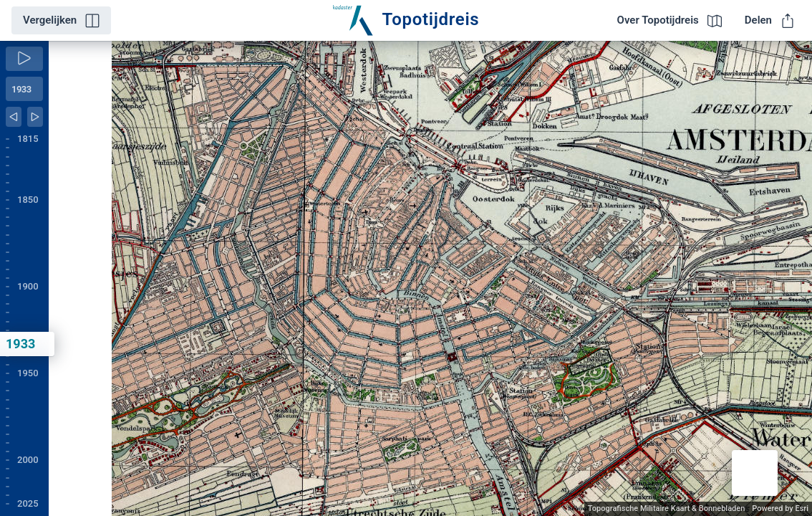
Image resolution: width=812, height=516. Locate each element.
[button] (755, 473)
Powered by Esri (780, 508)
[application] (430, 278)
